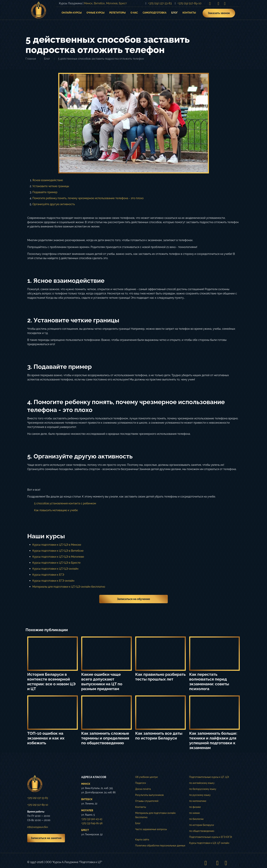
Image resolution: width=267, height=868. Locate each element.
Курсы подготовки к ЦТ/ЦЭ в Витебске (58, 551)
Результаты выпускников (149, 795)
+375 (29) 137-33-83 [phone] (160, 3)
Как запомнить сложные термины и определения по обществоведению (105, 738)
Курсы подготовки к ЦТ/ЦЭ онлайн (55, 569)
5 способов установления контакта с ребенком (65, 503)
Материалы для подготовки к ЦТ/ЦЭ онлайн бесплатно (69, 587)
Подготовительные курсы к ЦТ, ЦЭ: (209, 777)
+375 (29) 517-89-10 (38, 805)
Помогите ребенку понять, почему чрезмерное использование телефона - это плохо (88, 198)
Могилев (112, 3)
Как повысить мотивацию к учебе (56, 510)
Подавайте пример (45, 192)
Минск (88, 3)
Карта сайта (142, 840)
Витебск (99, 3)
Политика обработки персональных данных (160, 846)
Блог (47, 59)
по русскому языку (200, 795)
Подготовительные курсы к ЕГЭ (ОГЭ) (211, 837)
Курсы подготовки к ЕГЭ (48, 575)
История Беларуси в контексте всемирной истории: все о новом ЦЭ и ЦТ (51, 681)
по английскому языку (202, 783)
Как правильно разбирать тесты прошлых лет (160, 677)
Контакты (141, 807)
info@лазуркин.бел (38, 827)
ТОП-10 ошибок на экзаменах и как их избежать (46, 738)
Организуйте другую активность (54, 204)
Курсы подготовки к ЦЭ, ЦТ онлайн (209, 843)
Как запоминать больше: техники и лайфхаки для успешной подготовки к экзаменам (213, 740)
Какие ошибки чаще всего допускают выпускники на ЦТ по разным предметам (102, 681)
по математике (198, 801)
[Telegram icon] (225, 4)
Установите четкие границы (51, 186)
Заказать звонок (219, 13)
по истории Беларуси (202, 825)
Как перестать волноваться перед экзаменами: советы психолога (209, 681)
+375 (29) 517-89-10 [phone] (189, 3)
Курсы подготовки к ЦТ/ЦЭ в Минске (57, 545)
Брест (123, 3)
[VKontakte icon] (219, 4)
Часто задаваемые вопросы (151, 829)
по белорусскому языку (203, 789)
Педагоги (141, 783)
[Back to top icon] (236, 863)
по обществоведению (202, 831)
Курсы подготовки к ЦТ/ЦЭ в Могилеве (58, 557)
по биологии (196, 819)
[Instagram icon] (210, 4)
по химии (195, 813)
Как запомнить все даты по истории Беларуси (159, 736)
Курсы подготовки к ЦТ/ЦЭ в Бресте (56, 563)
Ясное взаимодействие (48, 180)
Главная (31, 59)
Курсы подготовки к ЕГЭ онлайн (53, 581)
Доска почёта (143, 789)
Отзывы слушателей (147, 801)
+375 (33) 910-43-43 (92, 819)
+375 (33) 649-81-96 (92, 823)
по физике (195, 807)
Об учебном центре (147, 777)
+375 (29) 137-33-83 (38, 798)
